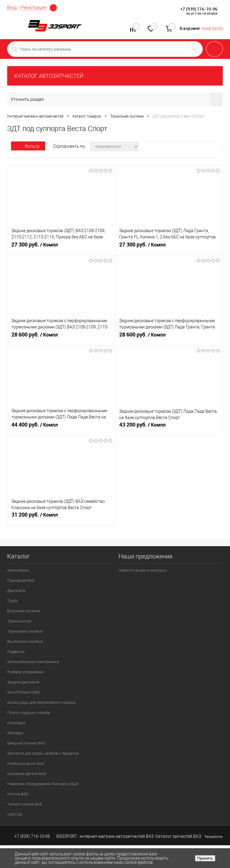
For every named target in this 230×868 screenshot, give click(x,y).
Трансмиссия (19, 621)
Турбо (12, 601)
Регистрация (34, 7)
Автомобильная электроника (33, 662)
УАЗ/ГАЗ (15, 814)
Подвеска (16, 652)
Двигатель (16, 591)
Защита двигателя (23, 682)
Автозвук (15, 733)
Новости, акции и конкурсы (143, 570)
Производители (21, 580)
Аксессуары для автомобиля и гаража (41, 702)
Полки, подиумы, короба (29, 713)
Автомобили (18, 570)
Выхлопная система (25, 641)
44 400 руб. (61, 427)
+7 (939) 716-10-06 (199, 9)
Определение (53, 8)
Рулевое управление (25, 672)
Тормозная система (25, 631)
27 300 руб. (61, 247)
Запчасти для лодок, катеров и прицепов (43, 753)
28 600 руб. (61, 337)
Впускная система (24, 611)
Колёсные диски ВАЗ (26, 763)
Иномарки (16, 723)
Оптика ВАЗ (18, 794)
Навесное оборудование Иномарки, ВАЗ (43, 784)
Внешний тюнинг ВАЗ (26, 743)
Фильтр (28, 146)
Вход (12, 7)
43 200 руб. (169, 427)
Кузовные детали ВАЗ (27, 774)
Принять (205, 858)
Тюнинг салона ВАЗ (25, 804)
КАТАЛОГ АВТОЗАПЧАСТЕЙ (49, 76)
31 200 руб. (61, 517)
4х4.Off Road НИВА (24, 692)
